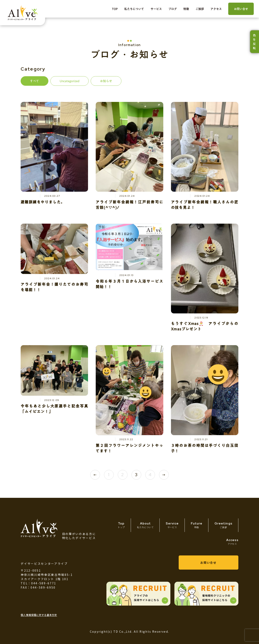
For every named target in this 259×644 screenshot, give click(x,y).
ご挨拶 (200, 9)
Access (232, 542)
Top (121, 525)
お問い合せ (241, 9)
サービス (156, 9)
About (145, 525)
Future (197, 525)
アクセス (216, 9)
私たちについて (134, 9)
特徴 (186, 9)
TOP (115, 9)
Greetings (223, 525)
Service (172, 525)
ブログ (173, 9)
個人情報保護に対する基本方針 (39, 615)
